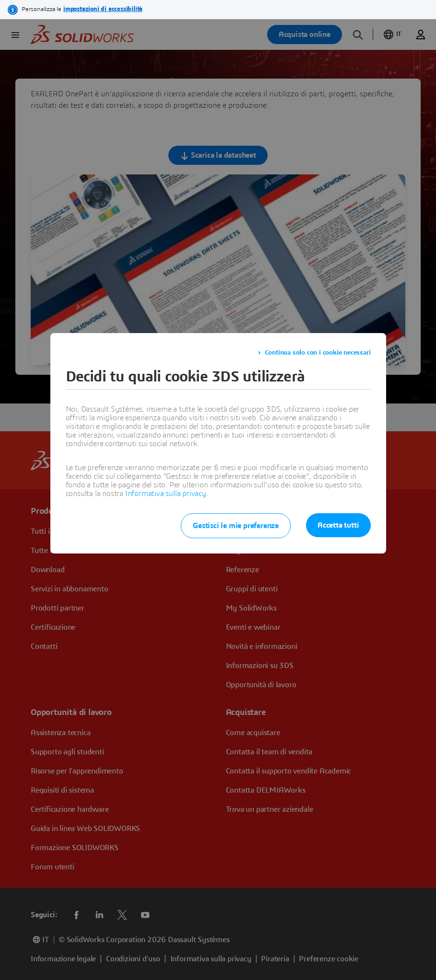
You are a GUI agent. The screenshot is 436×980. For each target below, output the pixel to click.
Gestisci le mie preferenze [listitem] (236, 526)
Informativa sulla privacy (166, 494)
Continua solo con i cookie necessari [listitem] (318, 353)
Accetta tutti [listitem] (338, 525)
